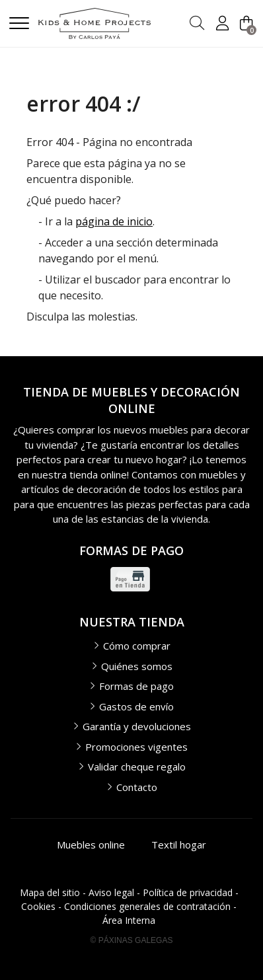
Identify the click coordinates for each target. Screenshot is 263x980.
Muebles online (91, 845)
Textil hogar (179, 845)
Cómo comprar (137, 646)
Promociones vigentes (136, 747)
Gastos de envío (136, 706)
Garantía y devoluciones (137, 726)
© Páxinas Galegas (132, 940)
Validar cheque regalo (137, 767)
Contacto (137, 787)
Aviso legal (111, 892)
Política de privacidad (188, 892)
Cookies (38, 906)
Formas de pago (136, 686)
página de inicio (114, 221)
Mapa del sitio (50, 892)
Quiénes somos (137, 666)
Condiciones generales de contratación (147, 906)
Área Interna (129, 920)
